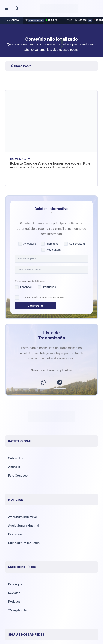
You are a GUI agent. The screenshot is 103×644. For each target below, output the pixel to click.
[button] (17, 8)
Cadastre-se (36, 306)
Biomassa (15, 534)
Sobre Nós (16, 458)
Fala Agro (15, 584)
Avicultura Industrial (22, 517)
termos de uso (56, 297)
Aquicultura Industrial (23, 525)
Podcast (14, 602)
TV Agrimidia (17, 610)
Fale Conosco (18, 476)
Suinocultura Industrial (24, 543)
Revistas (14, 593)
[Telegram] (60, 382)
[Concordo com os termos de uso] (17, 297)
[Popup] (7, 9)
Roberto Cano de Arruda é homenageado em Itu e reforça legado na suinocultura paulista (50, 165)
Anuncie (14, 467)
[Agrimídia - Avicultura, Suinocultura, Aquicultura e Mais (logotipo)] (59, 8)
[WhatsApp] (43, 382)
